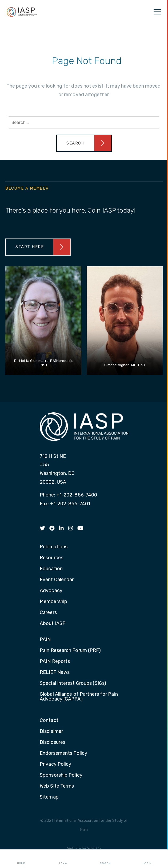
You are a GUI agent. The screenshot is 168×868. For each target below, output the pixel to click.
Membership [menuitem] (53, 602)
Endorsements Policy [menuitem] (63, 753)
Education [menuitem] (51, 569)
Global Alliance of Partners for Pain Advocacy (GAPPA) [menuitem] (79, 697)
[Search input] (84, 122)
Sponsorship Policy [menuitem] (61, 775)
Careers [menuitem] (48, 613)
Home (21, 859)
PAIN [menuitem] (45, 640)
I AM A (63, 859)
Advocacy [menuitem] (51, 591)
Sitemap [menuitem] (49, 797)
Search (105, 859)
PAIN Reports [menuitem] (55, 662)
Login (147, 859)
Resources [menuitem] (51, 558)
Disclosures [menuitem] (53, 742)
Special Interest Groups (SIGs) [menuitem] (73, 683)
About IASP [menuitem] (53, 624)
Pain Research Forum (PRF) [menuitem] (70, 651)
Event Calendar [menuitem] (57, 580)
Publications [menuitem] (54, 547)
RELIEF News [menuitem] (55, 672)
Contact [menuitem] (49, 721)
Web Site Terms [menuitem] (57, 786)
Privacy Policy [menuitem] (55, 764)
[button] (84, 143)
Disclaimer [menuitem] (51, 732)
